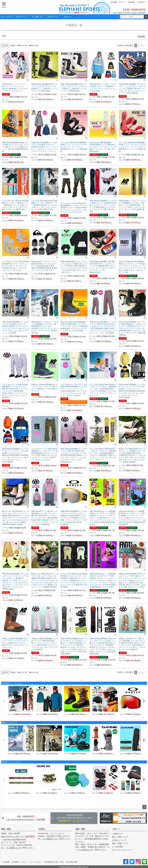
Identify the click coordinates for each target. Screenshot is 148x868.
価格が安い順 (22, 45)
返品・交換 (80, 829)
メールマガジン (36, 862)
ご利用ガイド (142, 2)
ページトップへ (144, 807)
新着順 (13, 45)
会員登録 (132, 2)
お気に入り (38, 17)
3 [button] (142, 45)
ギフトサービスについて (122, 850)
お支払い (42, 829)
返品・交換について (120, 843)
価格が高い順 (33, 45)
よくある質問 (117, 847)
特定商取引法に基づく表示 (54, 862)
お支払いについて (119, 840)
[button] (145, 46)
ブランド (21, 17)
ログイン (123, 2)
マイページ (53, 17)
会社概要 (114, 2)
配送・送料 (6, 829)
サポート (116, 829)
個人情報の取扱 (72, 862)
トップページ (8, 17)
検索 (146, 17)
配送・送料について (120, 837)
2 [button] (139, 45)
